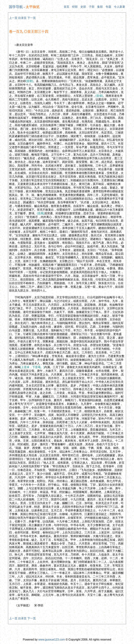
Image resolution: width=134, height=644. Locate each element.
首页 (66, 7)
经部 (75, 7)
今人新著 (120, 7)
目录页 (22, 18)
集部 (100, 7)
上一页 (13, 18)
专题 (108, 7)
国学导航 (16, 7)
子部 (92, 7)
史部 (83, 7)
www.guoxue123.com (52, 640)
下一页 (32, 18)
